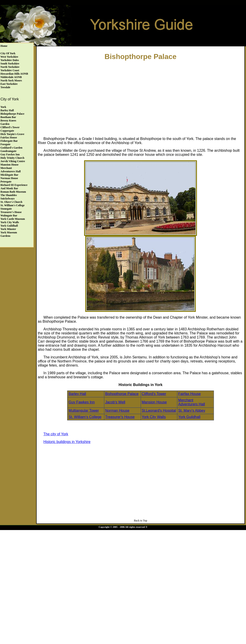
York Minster (8, 229)
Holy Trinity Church (12, 158)
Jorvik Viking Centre (13, 161)
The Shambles (9, 195)
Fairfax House (9, 137)
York (3, 107)
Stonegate (6, 209)
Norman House (9, 178)
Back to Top (140, 521)
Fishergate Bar (9, 141)
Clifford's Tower (10, 127)
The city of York (56, 434)
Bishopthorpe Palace (12, 114)
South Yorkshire (10, 64)
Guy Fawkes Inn (10, 154)
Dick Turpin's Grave (12, 134)
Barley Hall (7, 110)
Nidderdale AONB (11, 77)
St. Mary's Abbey (192, 411)
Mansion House (9, 165)
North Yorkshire (10, 67)
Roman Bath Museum (13, 192)
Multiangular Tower (84, 411)
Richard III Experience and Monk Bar (14, 187)
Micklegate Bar (9, 175)
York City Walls (10, 222)
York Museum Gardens (9, 234)
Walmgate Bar (9, 215)
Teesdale (5, 87)
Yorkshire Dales (10, 60)
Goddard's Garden (11, 148)
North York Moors (11, 80)
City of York (8, 53)
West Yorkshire (9, 57)
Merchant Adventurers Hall (11, 170)
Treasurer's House (11, 212)
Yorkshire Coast (10, 70)
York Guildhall (9, 226)
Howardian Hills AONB (14, 74)
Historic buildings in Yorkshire (67, 442)
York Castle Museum (13, 219)
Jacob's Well (115, 402)
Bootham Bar (8, 117)
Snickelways (8, 199)
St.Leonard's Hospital (159, 411)
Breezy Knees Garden (8, 122)
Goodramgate (8, 151)
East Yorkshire (9, 84)
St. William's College (13, 205)
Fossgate (5, 144)
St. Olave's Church (11, 202)
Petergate (6, 182)
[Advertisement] (141, 97)
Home (4, 46)
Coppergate (7, 131)
